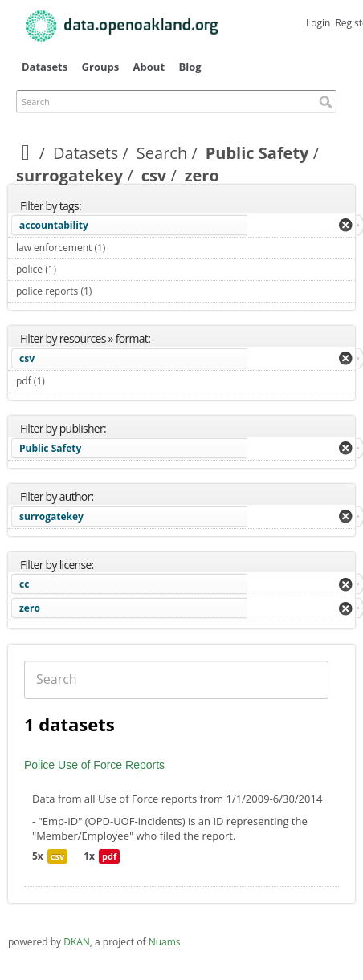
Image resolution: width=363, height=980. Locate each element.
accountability (54, 225)
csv (154, 175)
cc (24, 584)
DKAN (77, 942)
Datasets (45, 67)
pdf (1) (63, 381)
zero (30, 608)
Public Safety (257, 153)
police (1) (75, 269)
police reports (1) (110, 291)
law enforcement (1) (124, 248)
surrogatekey (69, 175)
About (149, 67)
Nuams (165, 942)
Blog (190, 67)
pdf (109, 856)
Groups (101, 67)
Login (318, 23)
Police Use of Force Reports (94, 765)
